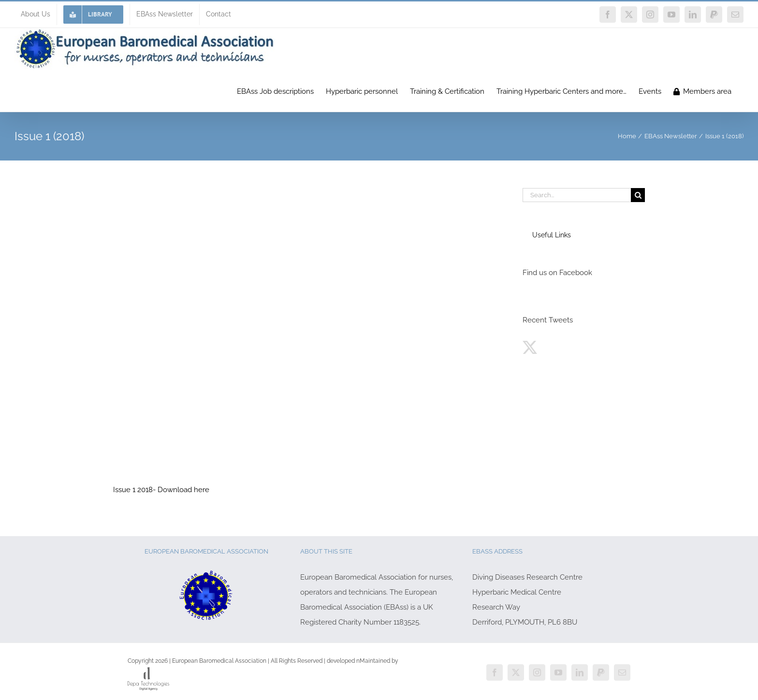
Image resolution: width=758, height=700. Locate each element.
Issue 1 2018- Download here (161, 490)
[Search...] (577, 195)
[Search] (638, 195)
